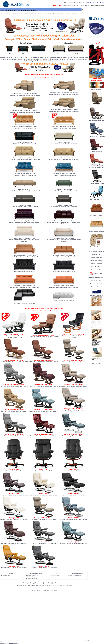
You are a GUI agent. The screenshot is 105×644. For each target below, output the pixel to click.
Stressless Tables (97, 258)
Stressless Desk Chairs (97, 183)
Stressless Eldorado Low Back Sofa (64, 158)
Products (8, 13)
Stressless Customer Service (72, 3)
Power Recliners (97, 151)
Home (33, 590)
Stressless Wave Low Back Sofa (64, 221)
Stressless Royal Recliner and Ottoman (74, 436)
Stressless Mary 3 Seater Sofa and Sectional (64, 110)
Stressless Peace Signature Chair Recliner (74, 519)
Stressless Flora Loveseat (64, 205)
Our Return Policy (31, 577)
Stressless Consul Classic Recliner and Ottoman (44, 362)
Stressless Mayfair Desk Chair (74, 471)
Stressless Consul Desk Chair (14, 471)
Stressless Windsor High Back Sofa (24, 174)
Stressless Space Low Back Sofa (64, 286)
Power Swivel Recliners (97, 105)
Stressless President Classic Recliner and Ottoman (44, 337)
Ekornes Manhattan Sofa (24, 142)
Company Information (30, 585)
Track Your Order (6, 576)
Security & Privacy (29, 583)
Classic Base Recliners (97, 120)
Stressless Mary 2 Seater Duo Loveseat (24, 111)
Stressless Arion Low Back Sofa (64, 238)
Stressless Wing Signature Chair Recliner (44, 568)
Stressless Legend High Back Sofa (24, 271)
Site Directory (69, 585)
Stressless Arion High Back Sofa (24, 238)
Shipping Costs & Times (32, 576)
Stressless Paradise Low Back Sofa (64, 255)
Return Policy (48, 583)
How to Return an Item (32, 578)
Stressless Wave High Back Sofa (24, 221)
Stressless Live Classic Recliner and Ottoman (14, 386)
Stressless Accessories (97, 251)
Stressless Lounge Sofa (97, 231)
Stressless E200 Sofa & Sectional (24, 303)
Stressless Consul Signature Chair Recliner (14, 495)
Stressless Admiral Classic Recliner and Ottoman (74, 337)
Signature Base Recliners (97, 136)
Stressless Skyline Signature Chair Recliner (74, 544)
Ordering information (51, 590)
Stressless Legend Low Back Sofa (64, 271)
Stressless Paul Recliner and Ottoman (74, 362)
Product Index (40, 590)
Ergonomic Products (18, 13)
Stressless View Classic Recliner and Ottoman (14, 436)
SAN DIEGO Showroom (97, 37)
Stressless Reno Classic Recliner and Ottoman (14, 411)
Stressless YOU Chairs (97, 199)
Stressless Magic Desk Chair (44, 471)
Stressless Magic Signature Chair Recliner (14, 544)
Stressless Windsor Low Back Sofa (64, 174)
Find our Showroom (55, 576)
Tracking (92, 5)
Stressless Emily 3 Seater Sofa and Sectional (64, 93)
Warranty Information (97, 284)
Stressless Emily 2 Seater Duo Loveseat (24, 94)
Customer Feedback (59, 583)
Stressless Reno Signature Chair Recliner (74, 495)
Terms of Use (39, 583)
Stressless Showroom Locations (73, 5)
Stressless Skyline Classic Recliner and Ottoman (44, 411)
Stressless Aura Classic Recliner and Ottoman (14, 362)
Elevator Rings (97, 255)
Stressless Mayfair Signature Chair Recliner (44, 495)
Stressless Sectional (97, 246)
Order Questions (6, 577)
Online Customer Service (75, 576)
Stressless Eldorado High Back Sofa (24, 158)
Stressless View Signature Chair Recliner (14, 568)
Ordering (86, 5)
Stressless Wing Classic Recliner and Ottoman (44, 436)
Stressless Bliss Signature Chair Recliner (44, 544)
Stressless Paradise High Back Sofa (24, 255)
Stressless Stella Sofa (24, 189)
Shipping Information (58, 585)
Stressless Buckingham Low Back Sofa (64, 127)
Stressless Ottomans (97, 261)
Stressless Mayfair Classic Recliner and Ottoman (74, 386)
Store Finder (19, 585)
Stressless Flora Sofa (24, 205)
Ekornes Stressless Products (34, 13)
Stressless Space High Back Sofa (24, 286)
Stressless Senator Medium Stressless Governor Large (14, 337)
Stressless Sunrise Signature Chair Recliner (14, 519)
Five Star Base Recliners (97, 167)
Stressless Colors (97, 89)
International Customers (44, 585)
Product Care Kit (97, 287)
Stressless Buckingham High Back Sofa (24, 127)
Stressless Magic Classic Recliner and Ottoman (44, 386)
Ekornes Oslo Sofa (64, 142)
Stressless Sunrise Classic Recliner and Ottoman (74, 411)
